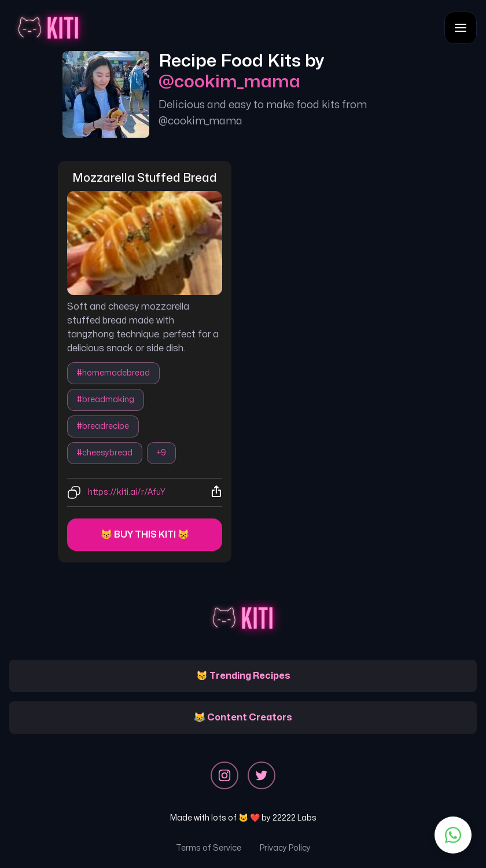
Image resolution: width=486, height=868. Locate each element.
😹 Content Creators (243, 718)
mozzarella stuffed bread (145, 178)
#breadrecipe (103, 426)
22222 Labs (294, 818)
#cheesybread (105, 453)
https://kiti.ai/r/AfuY (127, 492)
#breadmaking (106, 400)
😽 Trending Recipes (243, 676)
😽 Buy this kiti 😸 (145, 535)
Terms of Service (209, 848)
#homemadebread (113, 373)
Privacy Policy (285, 848)
